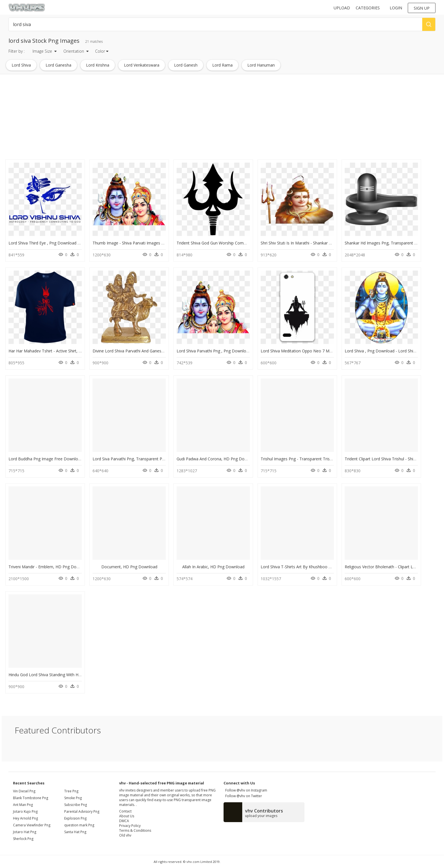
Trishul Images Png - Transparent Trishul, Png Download (313, 459)
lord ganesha (58, 65)
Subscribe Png (76, 805)
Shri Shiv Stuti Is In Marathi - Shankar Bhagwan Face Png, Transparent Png (329, 243)
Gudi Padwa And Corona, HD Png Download (217, 459)
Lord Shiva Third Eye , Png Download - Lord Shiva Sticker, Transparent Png (77, 243)
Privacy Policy (130, 826)
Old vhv (125, 835)
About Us (127, 816)
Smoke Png (73, 798)
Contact (125, 811)
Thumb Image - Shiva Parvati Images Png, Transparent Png (147, 243)
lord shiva (21, 65)
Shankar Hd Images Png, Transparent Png (383, 243)
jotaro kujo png (25, 811)
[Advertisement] (170, 118)
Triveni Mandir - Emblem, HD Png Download (49, 567)
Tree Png (71, 791)
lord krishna (98, 65)
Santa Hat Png (75, 832)
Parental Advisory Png (82, 811)
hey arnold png (25, 818)
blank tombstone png (31, 798)
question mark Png (79, 825)
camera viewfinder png (32, 825)
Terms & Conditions (135, 830)
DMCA (124, 821)
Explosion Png (75, 818)
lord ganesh (186, 65)
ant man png (23, 805)
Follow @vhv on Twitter (243, 796)
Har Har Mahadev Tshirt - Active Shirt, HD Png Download (61, 351)
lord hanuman (261, 65)
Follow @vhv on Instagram (245, 790)
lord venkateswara (142, 65)
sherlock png (23, 839)
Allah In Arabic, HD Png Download (213, 567)
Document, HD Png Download (129, 567)
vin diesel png (24, 791)
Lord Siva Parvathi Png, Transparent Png (130, 459)
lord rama (222, 65)
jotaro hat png (25, 832)
